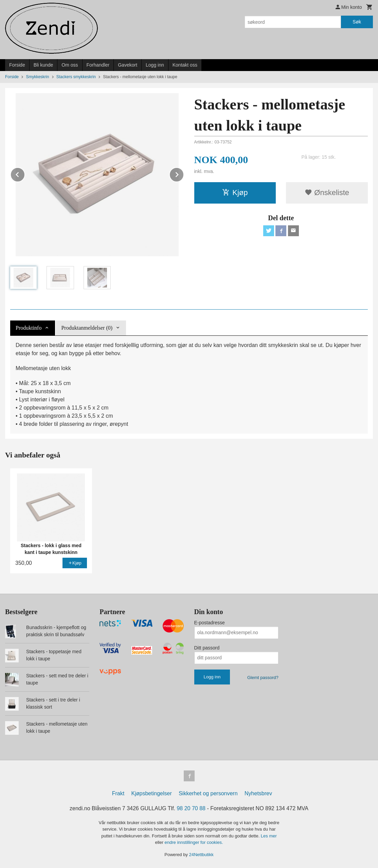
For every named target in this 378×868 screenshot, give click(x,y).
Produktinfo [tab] (29, 328)
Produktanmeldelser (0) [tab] (87, 328)
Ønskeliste (327, 193)
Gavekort (128, 65)
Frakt (118, 793)
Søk (357, 22)
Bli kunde (43, 65)
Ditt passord (207, 648)
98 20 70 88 (191, 808)
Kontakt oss (185, 65)
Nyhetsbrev (258, 793)
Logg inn (155, 65)
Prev (25, 173)
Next (184, 173)
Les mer (269, 836)
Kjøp (235, 193)
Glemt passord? (263, 678)
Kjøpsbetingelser (152, 793)
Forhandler (98, 65)
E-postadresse (210, 623)
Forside (17, 65)
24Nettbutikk (201, 855)
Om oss (70, 65)
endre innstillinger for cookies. (194, 842)
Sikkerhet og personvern (208, 793)
